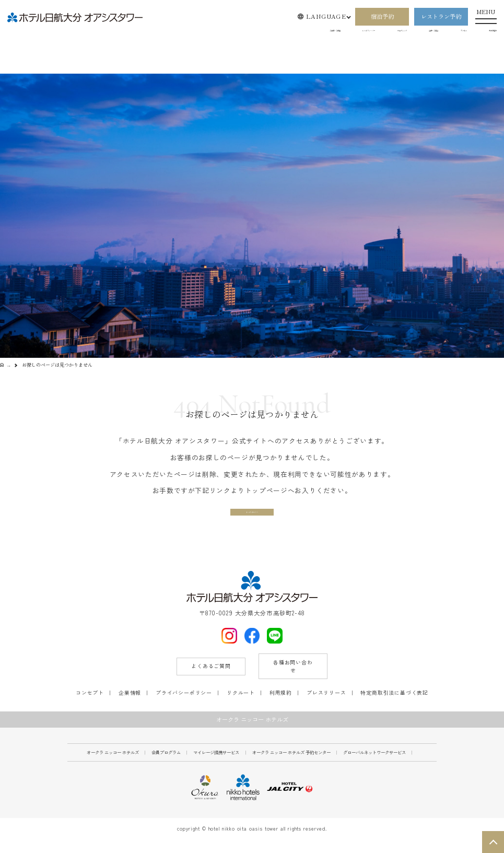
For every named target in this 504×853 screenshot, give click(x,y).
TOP (12, 365)
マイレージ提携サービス (216, 765)
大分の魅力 (482, 33)
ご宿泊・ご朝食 (199, 33)
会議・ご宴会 (383, 33)
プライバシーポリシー (184, 706)
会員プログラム (166, 765)
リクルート (241, 706)
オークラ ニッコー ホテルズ (113, 765)
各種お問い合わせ (293, 679)
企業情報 (130, 706)
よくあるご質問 (211, 679)
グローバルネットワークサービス (374, 765)
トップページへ (252, 517)
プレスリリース (326, 706)
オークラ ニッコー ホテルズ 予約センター (291, 765)
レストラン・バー (264, 33)
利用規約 (281, 706)
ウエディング (327, 33)
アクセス (435, 33)
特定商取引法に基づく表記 (394, 706)
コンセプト (90, 706)
